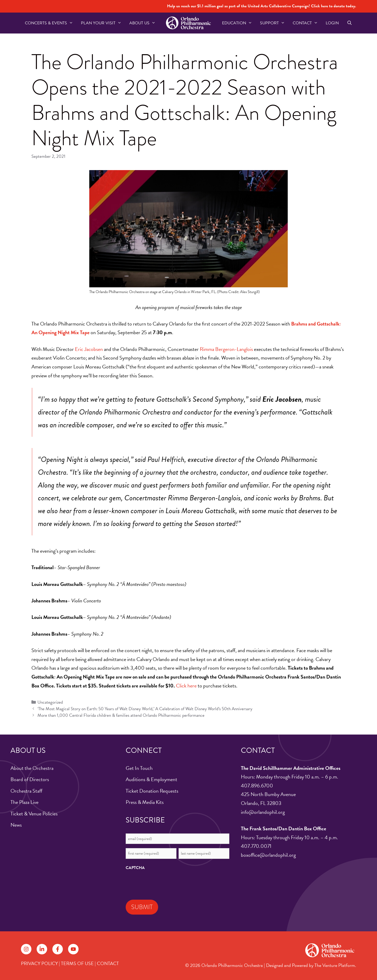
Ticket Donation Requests (152, 791)
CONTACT (108, 963)
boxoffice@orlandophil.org (268, 855)
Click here (186, 686)
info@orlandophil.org (263, 812)
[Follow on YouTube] (73, 949)
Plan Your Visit (103, 23)
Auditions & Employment (151, 779)
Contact (307, 23)
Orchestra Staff (26, 791)
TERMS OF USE (77, 963)
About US (144, 23)
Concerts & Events (51, 23)
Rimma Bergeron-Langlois (226, 349)
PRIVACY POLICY (39, 963)
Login (332, 23)
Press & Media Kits (145, 802)
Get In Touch (139, 768)
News (16, 825)
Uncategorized (50, 702)
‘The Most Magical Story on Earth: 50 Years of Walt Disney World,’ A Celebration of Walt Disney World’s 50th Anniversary (145, 709)
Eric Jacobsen (89, 349)
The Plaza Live (24, 802)
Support (274, 23)
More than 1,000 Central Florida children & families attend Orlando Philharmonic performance (121, 715)
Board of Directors (30, 779)
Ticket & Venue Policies (34, 814)
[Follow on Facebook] (58, 949)
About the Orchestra (32, 768)
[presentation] (165, 884)
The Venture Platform (335, 965)
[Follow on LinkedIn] (42, 949)
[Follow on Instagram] (26, 949)
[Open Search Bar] (349, 23)
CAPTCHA (135, 868)
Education (239, 23)
